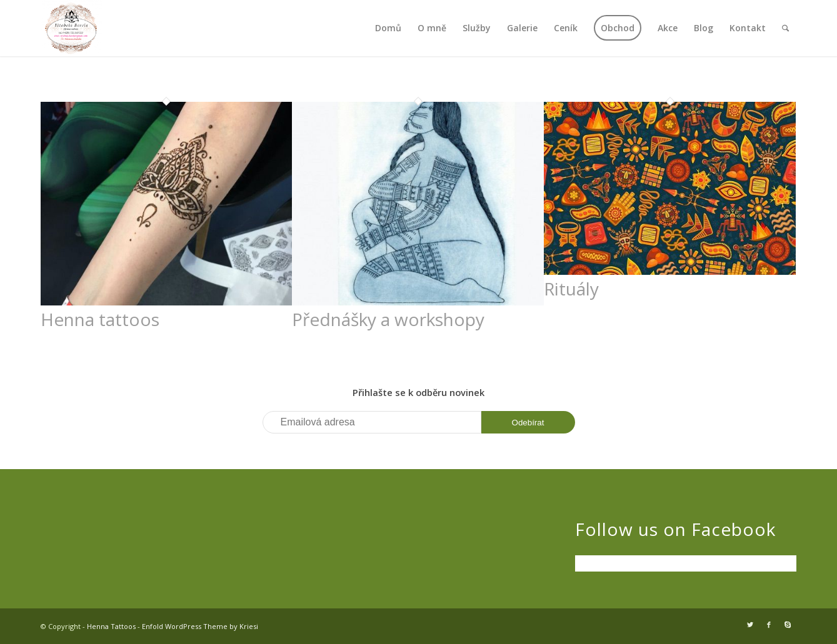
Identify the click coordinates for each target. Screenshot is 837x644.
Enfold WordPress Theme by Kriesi (200, 626)
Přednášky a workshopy (388, 319)
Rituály (571, 289)
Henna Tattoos (111, 626)
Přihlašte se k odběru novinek (418, 392)
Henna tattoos (100, 319)
